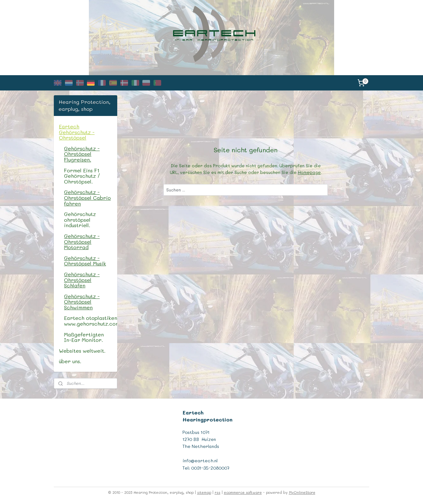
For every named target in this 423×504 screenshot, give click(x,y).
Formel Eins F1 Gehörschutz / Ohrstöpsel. (82, 176)
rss (218, 492)
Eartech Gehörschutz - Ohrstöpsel (77, 132)
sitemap (204, 492)
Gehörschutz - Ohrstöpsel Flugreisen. (82, 154)
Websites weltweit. (82, 351)
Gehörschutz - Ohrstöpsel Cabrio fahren (87, 198)
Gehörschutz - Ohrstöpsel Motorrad (82, 241)
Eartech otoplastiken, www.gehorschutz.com (91, 321)
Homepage (309, 172)
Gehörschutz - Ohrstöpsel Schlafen (82, 280)
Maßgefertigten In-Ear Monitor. (84, 337)
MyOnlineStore (302, 492)
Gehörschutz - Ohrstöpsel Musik (85, 261)
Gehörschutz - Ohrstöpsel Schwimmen (82, 302)
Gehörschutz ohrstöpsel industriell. (80, 220)
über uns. (70, 361)
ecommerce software (243, 492)
